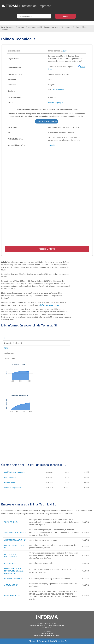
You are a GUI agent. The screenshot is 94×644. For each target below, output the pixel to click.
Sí (5, 333)
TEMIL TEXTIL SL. (11, 522)
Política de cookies (47, 634)
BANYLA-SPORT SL (12, 595)
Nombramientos (10, 477)
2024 (6, 348)
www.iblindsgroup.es (56, 103)
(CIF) (65, 51)
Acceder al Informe (47, 249)
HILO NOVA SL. (10, 563)
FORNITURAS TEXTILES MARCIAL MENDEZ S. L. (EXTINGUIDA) (14, 571)
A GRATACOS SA (11, 585)
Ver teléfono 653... (59, 90)
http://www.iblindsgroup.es (49, 305)
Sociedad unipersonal (13, 488)
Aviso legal (47, 631)
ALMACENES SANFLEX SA (15, 540)
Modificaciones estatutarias (15, 472)
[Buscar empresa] (34, 16)
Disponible (52, 145)
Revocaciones (10, 482)
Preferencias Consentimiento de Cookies (47, 636)
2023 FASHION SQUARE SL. (16, 532)
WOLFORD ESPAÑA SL (14, 579)
